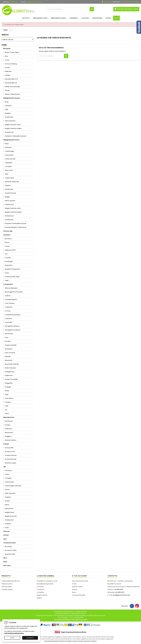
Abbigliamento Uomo (11, 140)
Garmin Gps (8, 231)
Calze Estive (9, 155)
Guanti (7, 501)
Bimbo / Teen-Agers (12, 52)
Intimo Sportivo (10, 121)
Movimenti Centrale (12, 364)
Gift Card (7, 566)
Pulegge (8, 387)
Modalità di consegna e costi (47, 581)
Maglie (7, 197)
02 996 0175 (13, 2)
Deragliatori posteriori (13, 330)
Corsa (7, 60)
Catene (8, 296)
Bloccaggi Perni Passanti (14, 292)
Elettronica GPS (10, 250)
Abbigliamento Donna (12, 98)
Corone (8, 311)
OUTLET (6, 535)
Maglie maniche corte (13, 125)
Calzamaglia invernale (13, 486)
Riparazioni (9, 433)
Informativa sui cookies (79, 619)
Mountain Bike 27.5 (11, 79)
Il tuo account (80, 576)
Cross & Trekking (11, 64)
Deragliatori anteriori (12, 326)
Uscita (12, 638)
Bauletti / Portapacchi (13, 269)
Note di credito (77, 587)
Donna (7, 490)
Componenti (8, 284)
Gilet (7, 109)
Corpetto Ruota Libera (13, 315)
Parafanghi (9, 261)
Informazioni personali (80, 581)
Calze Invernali (10, 159)
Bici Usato (8, 547)
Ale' (5, 467)
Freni (7, 337)
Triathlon (8, 524)
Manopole (9, 360)
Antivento (8, 106)
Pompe (8, 425)
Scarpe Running (11, 459)
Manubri (8, 356)
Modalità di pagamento (45, 584)
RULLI (5, 562)
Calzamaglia (10, 151)
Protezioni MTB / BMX (12, 277)
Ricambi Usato (10, 554)
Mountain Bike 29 (11, 83)
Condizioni (41, 589)
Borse (7, 242)
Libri (5, 539)
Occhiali (8, 258)
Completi (8, 166)
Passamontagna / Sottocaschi (16, 227)
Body (7, 102)
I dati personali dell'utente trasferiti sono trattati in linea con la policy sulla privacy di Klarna (70, 641)
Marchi (5, 35)
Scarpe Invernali (11, 455)
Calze (7, 474)
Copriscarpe (9, 178)
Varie (7, 273)
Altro (5, 558)
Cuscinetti (8, 322)
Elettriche (8, 71)
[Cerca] (71, 9)
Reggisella (9, 383)
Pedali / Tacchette (11, 379)
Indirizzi (75, 589)
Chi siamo (40, 587)
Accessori (7, 235)
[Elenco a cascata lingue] (107, 2)
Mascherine (9, 509)
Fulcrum (6, 531)
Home (4, 45)
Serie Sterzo (9, 398)
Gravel (7, 90)
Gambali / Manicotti (12, 182)
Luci (6, 254)
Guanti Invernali (10, 193)
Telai (7, 406)
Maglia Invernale (11, 516)
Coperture (9, 307)
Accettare (30, 638)
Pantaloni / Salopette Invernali (16, 136)
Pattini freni (9, 375)
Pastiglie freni (10, 372)
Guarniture (9, 349)
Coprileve (8, 318)
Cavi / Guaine (10, 303)
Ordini (74, 584)
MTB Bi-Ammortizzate (13, 87)
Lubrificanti (9, 421)
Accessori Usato (11, 550)
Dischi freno (9, 334)
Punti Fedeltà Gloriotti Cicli (11, 581)
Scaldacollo (9, 220)
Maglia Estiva (10, 512)
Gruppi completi (11, 345)
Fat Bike (8, 75)
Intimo (7, 505)
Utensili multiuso (11, 440)
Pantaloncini (9, 132)
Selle (7, 394)
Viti (6, 410)
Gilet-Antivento (10, 493)
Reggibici (8, 436)
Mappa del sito (42, 595)
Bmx (6, 56)
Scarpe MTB (9, 448)
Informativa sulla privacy (14, 633)
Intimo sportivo (10, 201)
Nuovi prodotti (7, 587)
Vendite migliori (7, 589)
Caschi (7, 246)
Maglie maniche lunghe (13, 128)
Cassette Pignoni (11, 299)
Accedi (123, 2)
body (7, 528)
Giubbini (8, 113)
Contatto (112, 576)
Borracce (8, 239)
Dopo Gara (9, 170)
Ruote (7, 391)
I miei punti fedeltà (79, 595)
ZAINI (7, 280)
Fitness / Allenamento (13, 94)
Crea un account (133, 2)
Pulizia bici (9, 429)
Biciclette (7, 49)
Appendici (9, 265)
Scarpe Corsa (10, 452)
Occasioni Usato (10, 543)
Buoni (74, 592)
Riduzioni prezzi (7, 584)
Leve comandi (10, 353)
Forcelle (8, 341)
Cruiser (8, 68)
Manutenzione (9, 417)
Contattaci (41, 592)
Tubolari (8, 402)
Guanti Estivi (9, 117)
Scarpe (6, 444)
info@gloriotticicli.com (34, 2)
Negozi (39, 598)
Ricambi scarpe (11, 463)
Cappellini (9, 163)
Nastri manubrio (11, 368)
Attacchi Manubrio (11, 288)
